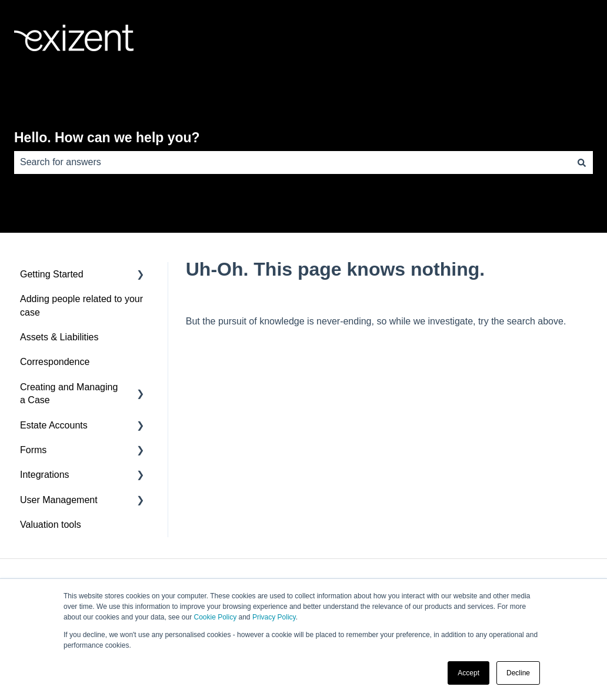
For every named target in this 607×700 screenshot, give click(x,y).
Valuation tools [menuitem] (51, 525)
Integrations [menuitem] (45, 475)
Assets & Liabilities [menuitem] (59, 337)
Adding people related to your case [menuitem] (81, 305)
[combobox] (292, 162)
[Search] (582, 162)
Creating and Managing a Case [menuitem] (69, 393)
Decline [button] (518, 673)
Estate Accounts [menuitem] (54, 425)
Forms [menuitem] (33, 450)
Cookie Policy (215, 617)
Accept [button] (468, 673)
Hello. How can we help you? (107, 138)
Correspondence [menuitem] (55, 362)
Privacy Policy (274, 617)
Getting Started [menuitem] (52, 274)
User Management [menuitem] (59, 500)
